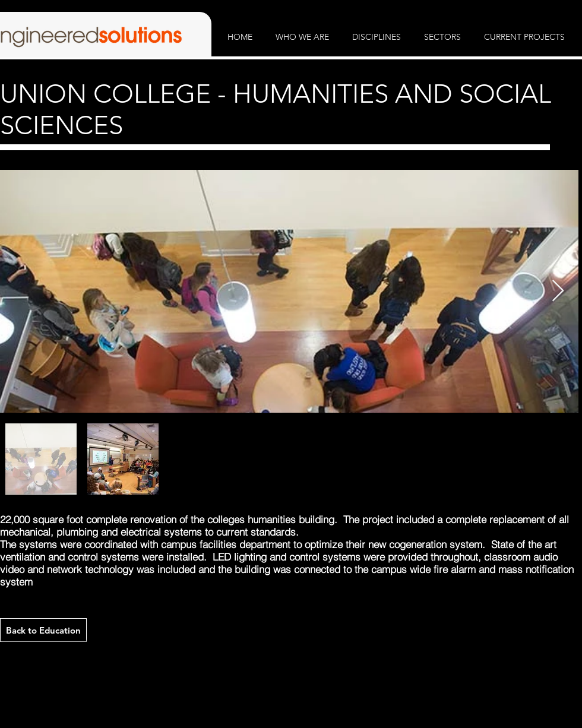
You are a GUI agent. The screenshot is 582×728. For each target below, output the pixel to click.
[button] (303, 37)
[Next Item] (558, 291)
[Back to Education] (43, 630)
